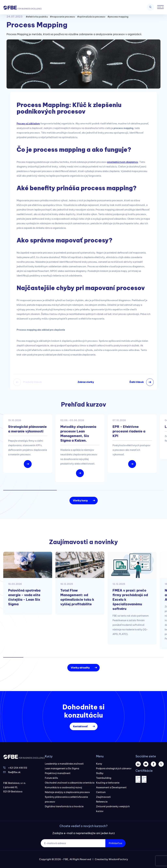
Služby (100, 773)
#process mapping (118, 17)
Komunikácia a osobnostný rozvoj (63, 787)
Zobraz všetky (86, 382)
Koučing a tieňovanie (108, 783)
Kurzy (99, 764)
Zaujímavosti (103, 797)
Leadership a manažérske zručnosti (64, 764)
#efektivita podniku (37, 17)
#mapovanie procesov (62, 17)
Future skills (51, 778)
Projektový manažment (58, 773)
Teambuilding (104, 778)
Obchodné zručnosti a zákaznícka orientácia (70, 783)
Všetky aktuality (80, 668)
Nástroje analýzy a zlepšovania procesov (67, 792)
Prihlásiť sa (115, 843)
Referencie (102, 802)
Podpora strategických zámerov (114, 768)
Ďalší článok (137, 382)
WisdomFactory (118, 859)
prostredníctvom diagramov (123, 162)
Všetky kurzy (80, 501)
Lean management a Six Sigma (62, 768)
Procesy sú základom (28, 124)
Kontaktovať (80, 726)
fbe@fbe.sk (14, 772)
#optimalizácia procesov (91, 17)
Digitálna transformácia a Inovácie (64, 806)
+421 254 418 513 (18, 768)
